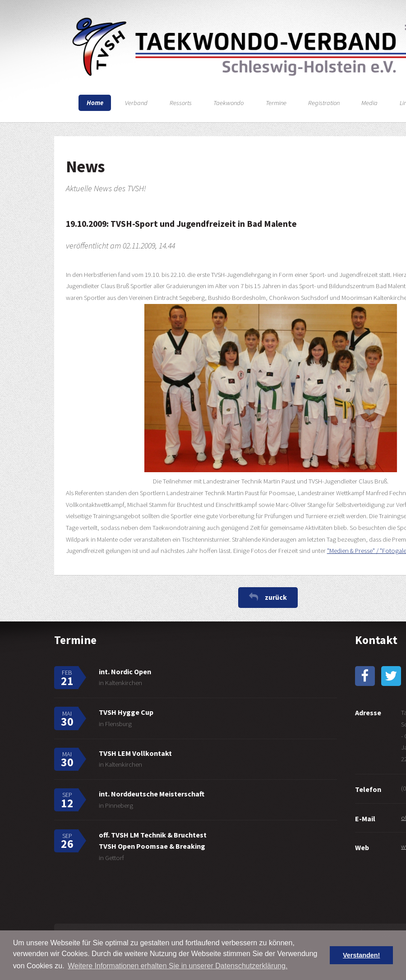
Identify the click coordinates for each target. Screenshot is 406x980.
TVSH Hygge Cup (126, 712)
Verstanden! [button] (361, 955)
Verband (136, 103)
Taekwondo (228, 103)
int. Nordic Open (125, 672)
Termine (276, 103)
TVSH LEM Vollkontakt (135, 753)
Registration (324, 103)
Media (369, 103)
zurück (276, 597)
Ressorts (181, 103)
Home (95, 103)
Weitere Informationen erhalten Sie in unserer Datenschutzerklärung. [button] (178, 966)
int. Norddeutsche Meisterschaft (152, 794)
